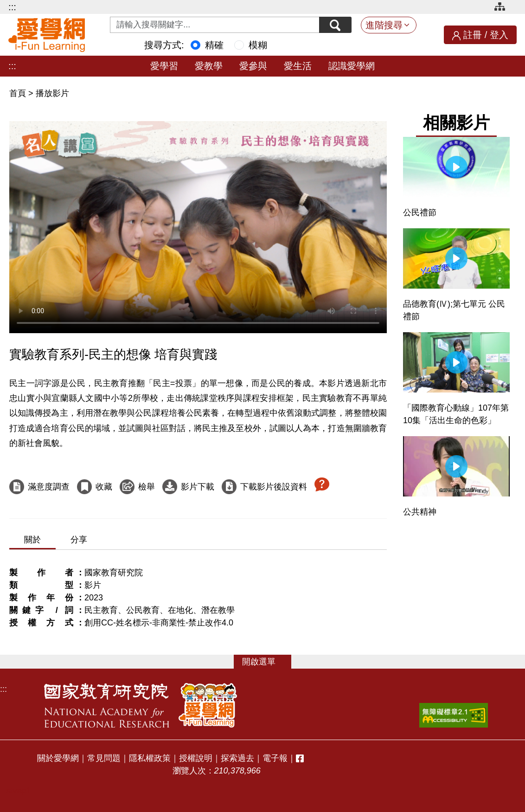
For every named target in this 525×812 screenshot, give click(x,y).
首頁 (19, 93)
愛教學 (209, 66)
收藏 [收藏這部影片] (104, 487)
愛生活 (298, 66)
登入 (499, 35)
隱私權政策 (150, 758)
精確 (214, 45)
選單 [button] (267, 662)
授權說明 (196, 758)
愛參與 (253, 66)
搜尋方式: (164, 45)
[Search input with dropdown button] (215, 25)
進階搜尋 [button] (384, 25)
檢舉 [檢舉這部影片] (147, 487)
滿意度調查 (49, 487)
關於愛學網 (58, 758)
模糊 (258, 45)
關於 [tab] (32, 540)
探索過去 (237, 758)
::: (12, 7)
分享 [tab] (79, 540)
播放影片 (52, 93)
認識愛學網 (352, 66)
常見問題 (104, 758)
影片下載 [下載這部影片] (198, 487)
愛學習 (164, 66)
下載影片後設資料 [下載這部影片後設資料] (274, 487)
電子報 (275, 758)
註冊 (473, 35)
